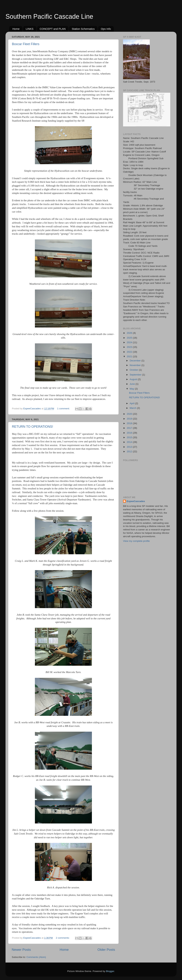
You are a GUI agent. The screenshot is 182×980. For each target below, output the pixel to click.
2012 (130, 451)
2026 (130, 333)
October (134, 370)
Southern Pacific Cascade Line (49, 16)
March (133, 408)
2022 (130, 352)
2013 (130, 447)
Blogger (110, 971)
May (132, 389)
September (136, 375)
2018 (130, 423)
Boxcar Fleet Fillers (26, 44)
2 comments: (63, 938)
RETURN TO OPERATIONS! (32, 427)
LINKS (30, 29)
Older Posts (106, 950)
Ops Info (106, 29)
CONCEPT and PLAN (53, 29)
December (136, 361)
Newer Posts (21, 950)
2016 (130, 433)
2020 (130, 414)
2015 (130, 437)
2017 (130, 428)
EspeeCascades (136, 501)
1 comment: (64, 409)
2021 (130, 356)
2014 (130, 442)
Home (16, 29)
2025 (130, 338)
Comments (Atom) (36, 957)
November (136, 365)
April (132, 403)
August (134, 379)
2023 (130, 347)
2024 (130, 342)
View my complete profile (136, 541)
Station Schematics (83, 29)
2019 (130, 419)
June (133, 384)
